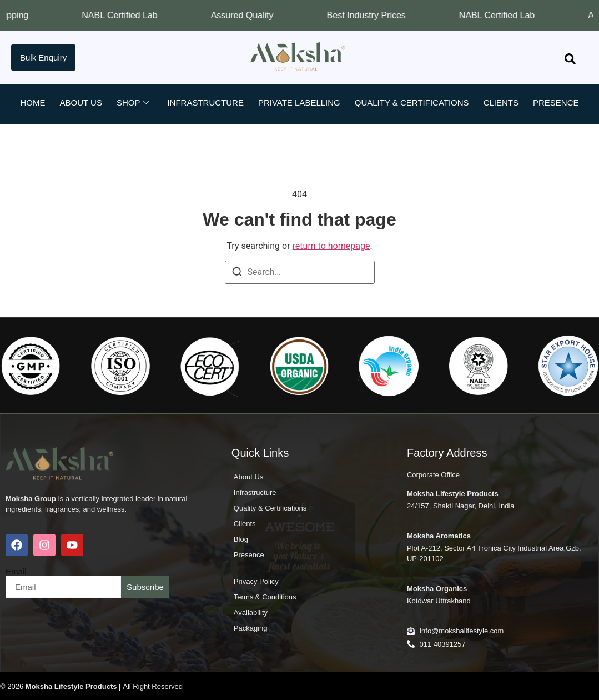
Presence (556, 102)
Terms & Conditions (265, 597)
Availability (251, 612)
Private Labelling (299, 102)
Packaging (251, 628)
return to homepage (331, 246)
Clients (501, 102)
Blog (266, 129)
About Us (80, 102)
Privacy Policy (256, 581)
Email (16, 571)
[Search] (237, 274)
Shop (133, 103)
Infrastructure (205, 102)
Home (32, 102)
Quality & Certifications (412, 102)
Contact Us (318, 129)
